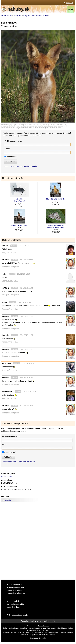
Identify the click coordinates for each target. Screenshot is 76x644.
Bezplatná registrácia (28, 166)
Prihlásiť (70, 3)
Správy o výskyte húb (15, 584)
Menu (70, 9)
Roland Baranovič (43, 626)
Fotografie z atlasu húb (16, 590)
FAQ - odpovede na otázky (17, 615)
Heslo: (8, 149)
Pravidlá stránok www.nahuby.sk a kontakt (38, 621)
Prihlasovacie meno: (14, 141)
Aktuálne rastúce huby (16, 587)
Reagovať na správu (10, 252)
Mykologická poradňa (15, 604)
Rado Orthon (6, 476)
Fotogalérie (18, 16)
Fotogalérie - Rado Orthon (32, 16)
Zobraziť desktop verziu (38, 638)
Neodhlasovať (13, 157)
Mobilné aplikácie (14, 607)
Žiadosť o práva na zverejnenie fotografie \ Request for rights (42, 128)
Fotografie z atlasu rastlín (17, 593)
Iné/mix (45, 16)
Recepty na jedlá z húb (16, 601)
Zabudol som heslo (12, 166)
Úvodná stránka (7, 16)
